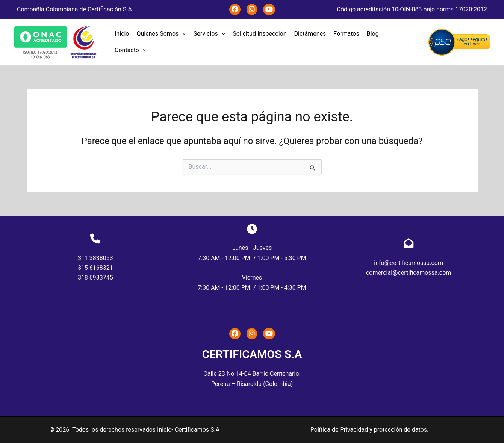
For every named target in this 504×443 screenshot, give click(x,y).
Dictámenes (310, 34)
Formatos (346, 34)
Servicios (209, 34)
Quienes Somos (161, 34)
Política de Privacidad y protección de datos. (369, 430)
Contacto (130, 50)
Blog (373, 34)
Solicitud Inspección (260, 34)
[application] (182, 34)
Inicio (122, 34)
